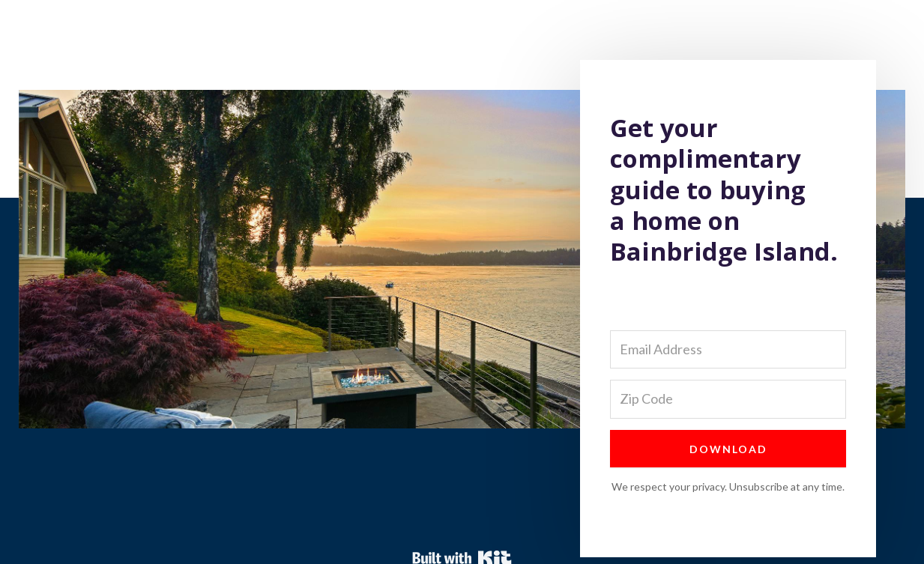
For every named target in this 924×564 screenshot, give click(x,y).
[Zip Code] (728, 399)
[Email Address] (728, 349)
